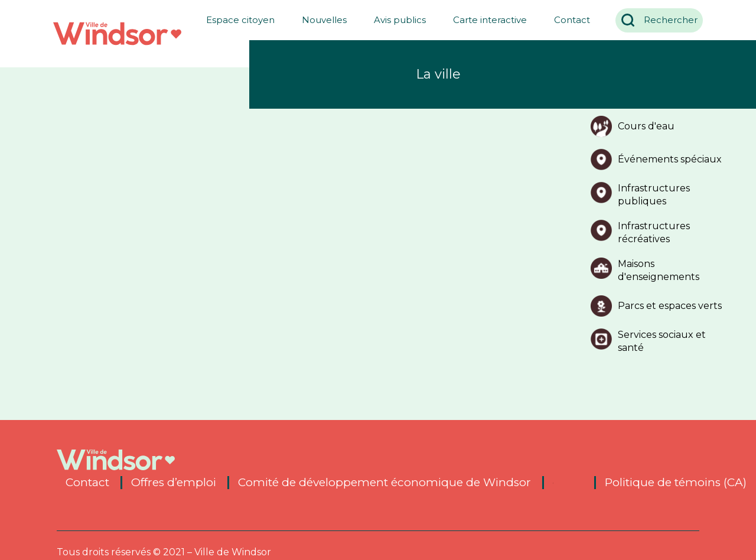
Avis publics (395, 20)
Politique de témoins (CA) (676, 483)
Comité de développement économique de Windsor (384, 483)
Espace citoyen (236, 20)
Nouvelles (320, 20)
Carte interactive (485, 20)
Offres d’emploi (174, 483)
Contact (567, 20)
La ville (438, 74)
